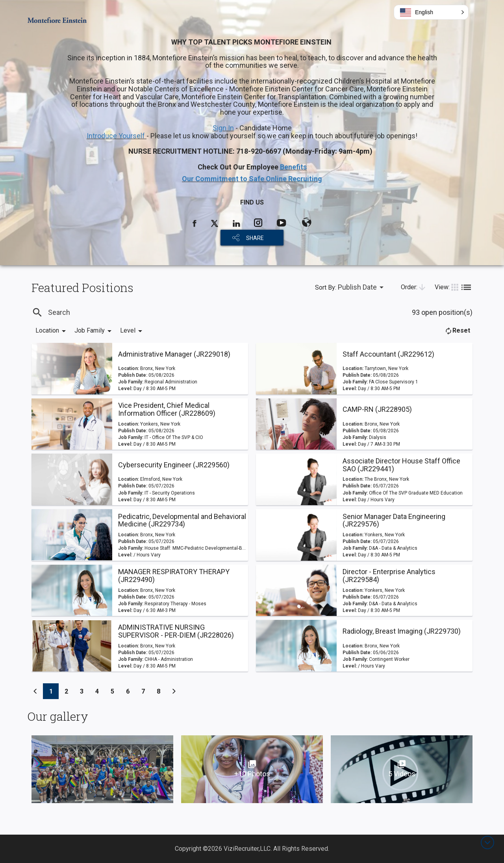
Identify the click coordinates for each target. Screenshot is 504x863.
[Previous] (35, 691)
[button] (431, 12)
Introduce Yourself (117, 136)
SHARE (255, 238)
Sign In (223, 128)
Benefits (293, 167)
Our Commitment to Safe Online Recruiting (252, 179)
